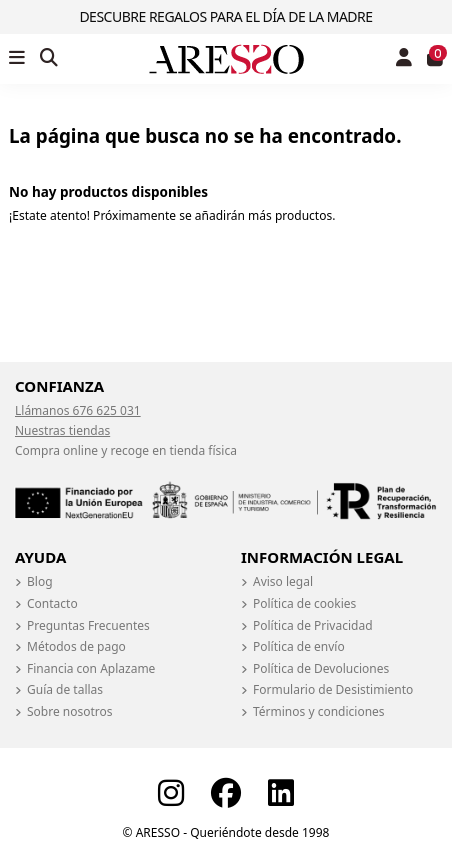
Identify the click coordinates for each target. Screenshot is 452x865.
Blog (40, 582)
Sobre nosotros (70, 712)
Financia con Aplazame (91, 669)
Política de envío (299, 647)
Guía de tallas (65, 690)
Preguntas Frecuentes (88, 626)
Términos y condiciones (319, 712)
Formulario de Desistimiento (333, 690)
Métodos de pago (76, 647)
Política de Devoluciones (321, 669)
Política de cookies (304, 604)
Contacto (52, 604)
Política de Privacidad (313, 626)
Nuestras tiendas (62, 430)
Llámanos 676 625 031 (78, 410)
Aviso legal (283, 582)
